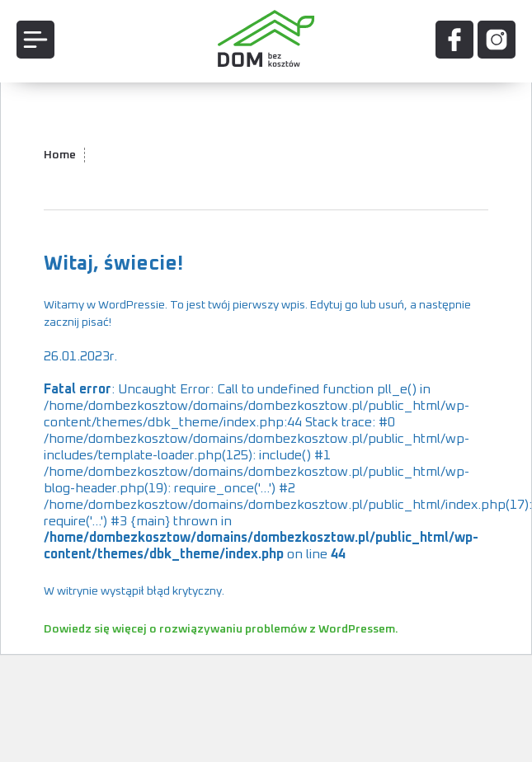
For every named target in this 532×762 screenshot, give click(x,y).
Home (60, 155)
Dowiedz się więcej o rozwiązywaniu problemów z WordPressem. (221, 629)
